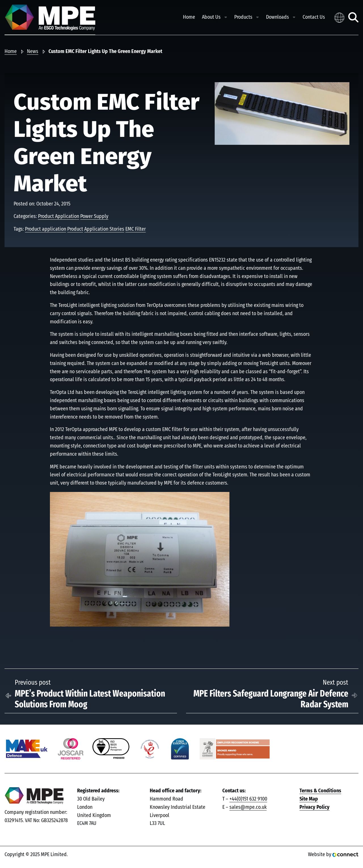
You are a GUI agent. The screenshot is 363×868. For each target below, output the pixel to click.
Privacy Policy (315, 807)
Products (243, 17)
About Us (211, 17)
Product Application (59, 217)
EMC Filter (136, 229)
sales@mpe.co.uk (248, 807)
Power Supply (94, 217)
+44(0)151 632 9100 (248, 799)
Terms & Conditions (320, 791)
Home (189, 17)
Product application (46, 229)
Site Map (309, 799)
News (33, 52)
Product (75, 229)
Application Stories (104, 229)
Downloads (277, 17)
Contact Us (314, 17)
